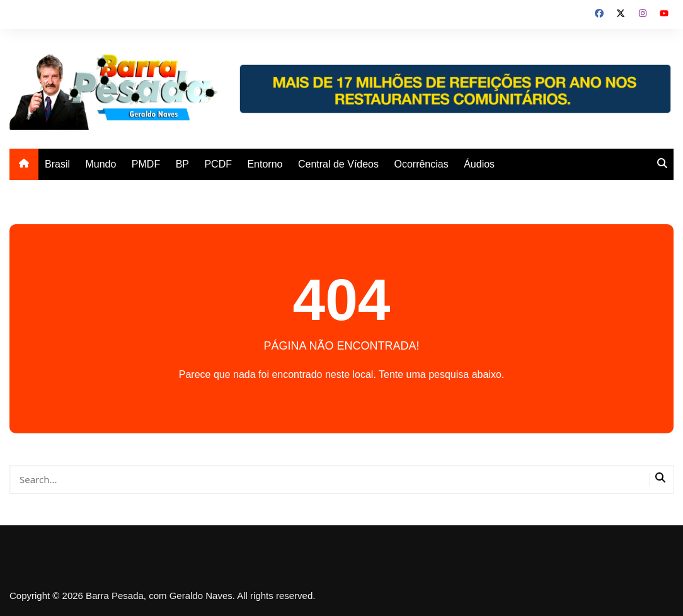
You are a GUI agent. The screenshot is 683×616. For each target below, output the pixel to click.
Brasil (57, 164)
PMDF (146, 164)
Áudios (479, 164)
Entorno (265, 164)
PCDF (218, 164)
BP (182, 164)
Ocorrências (421, 164)
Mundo (100, 164)
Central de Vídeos (338, 164)
